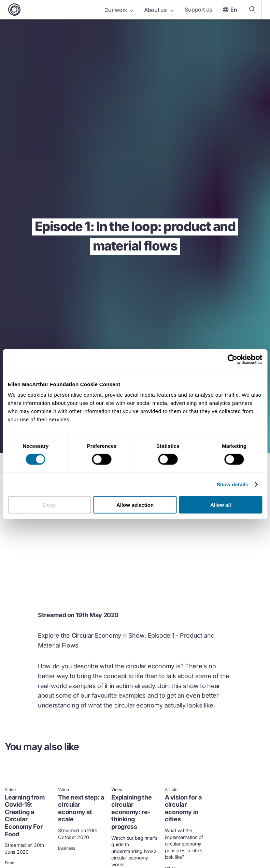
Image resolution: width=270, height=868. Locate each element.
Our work (119, 10)
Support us (198, 10)
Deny (49, 505)
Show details (233, 484)
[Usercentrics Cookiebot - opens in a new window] (232, 359)
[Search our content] (252, 10)
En (229, 10)
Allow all (221, 505)
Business (67, 848)
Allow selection (135, 505)
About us (159, 10)
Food (10, 863)
